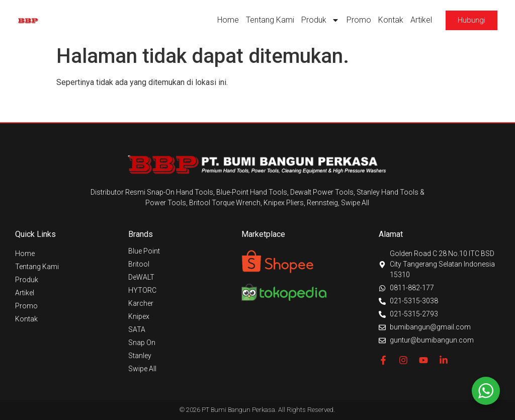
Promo (359, 20)
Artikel (421, 20)
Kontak (391, 20)
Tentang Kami (270, 20)
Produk (320, 20)
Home (228, 20)
